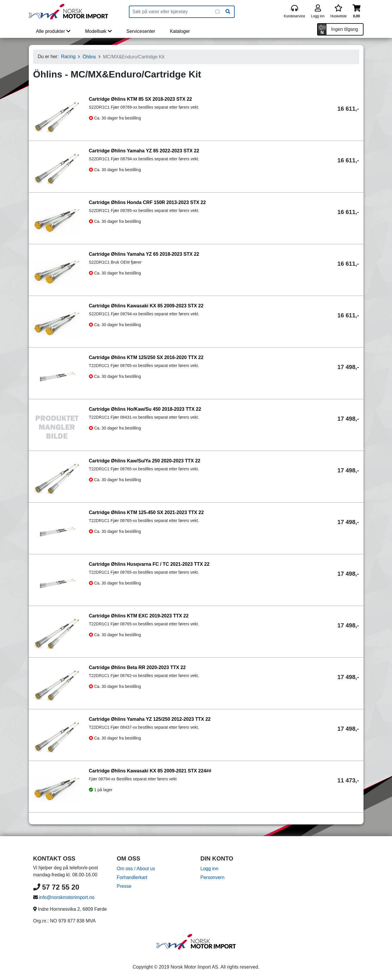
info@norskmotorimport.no (67, 897)
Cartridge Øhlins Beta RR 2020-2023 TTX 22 (137, 667)
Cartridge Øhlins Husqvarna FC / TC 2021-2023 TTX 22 (149, 564)
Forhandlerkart (132, 877)
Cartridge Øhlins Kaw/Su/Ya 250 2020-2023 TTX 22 (145, 461)
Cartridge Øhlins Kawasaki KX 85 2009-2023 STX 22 (146, 306)
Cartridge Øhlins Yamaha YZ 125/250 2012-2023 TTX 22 (150, 719)
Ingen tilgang (345, 29)
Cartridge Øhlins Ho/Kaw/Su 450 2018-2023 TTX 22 (145, 409)
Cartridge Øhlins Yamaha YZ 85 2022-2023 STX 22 (144, 151)
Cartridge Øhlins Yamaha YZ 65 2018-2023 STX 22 (144, 254)
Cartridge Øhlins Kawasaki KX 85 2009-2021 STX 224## (150, 771)
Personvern (213, 877)
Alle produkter (53, 31)
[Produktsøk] (173, 12)
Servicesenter (141, 31)
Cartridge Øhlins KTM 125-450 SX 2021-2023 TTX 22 (146, 512)
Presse (124, 886)
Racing (68, 57)
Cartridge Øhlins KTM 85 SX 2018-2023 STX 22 (141, 99)
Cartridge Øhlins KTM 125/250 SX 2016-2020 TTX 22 (146, 357)
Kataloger (180, 31)
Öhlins (89, 57)
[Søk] (228, 12)
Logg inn (210, 869)
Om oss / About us (136, 869)
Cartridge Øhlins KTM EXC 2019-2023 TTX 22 (139, 616)
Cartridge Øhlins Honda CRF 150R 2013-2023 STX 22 (147, 202)
